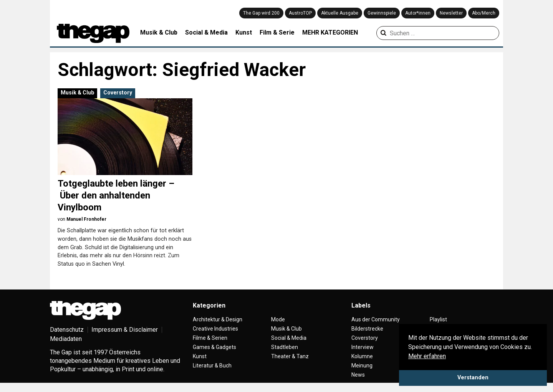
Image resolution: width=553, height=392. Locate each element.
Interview (363, 347)
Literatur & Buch (212, 366)
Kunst (244, 32)
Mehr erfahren (427, 356)
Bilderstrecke (367, 329)
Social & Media (206, 32)
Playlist (438, 319)
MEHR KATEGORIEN (330, 32)
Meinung (362, 366)
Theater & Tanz (290, 356)
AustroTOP (300, 13)
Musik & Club (159, 32)
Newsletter (451, 13)
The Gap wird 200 (261, 13)
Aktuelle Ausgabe (340, 13)
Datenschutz (67, 330)
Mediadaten (66, 339)
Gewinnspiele (382, 13)
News (358, 375)
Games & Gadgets (214, 347)
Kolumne (362, 356)
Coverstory (118, 93)
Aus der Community (376, 319)
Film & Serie (277, 32)
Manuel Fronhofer (86, 219)
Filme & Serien (210, 338)
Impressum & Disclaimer (125, 330)
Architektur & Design (218, 319)
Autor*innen (418, 13)
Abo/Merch (484, 13)
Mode (278, 319)
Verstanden (473, 378)
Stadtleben (285, 347)
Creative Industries (215, 329)
